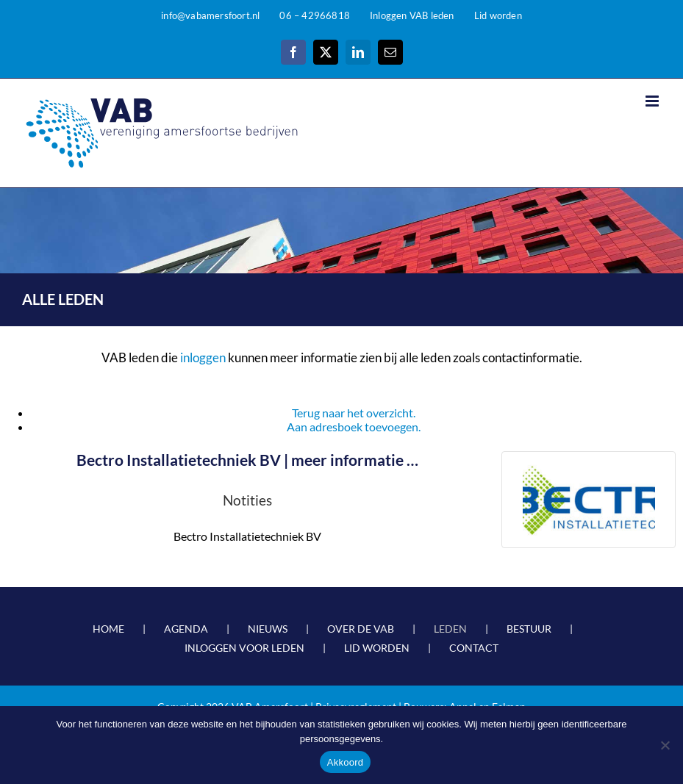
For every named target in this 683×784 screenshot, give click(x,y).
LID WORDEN (377, 648)
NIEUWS (268, 629)
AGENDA (186, 629)
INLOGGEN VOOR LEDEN (244, 648)
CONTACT (474, 648)
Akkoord (345, 762)
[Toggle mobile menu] (653, 101)
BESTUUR (529, 629)
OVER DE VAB (361, 629)
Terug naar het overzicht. (354, 413)
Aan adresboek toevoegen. (354, 427)
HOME (108, 629)
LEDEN (450, 629)
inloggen (203, 357)
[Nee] (665, 745)
